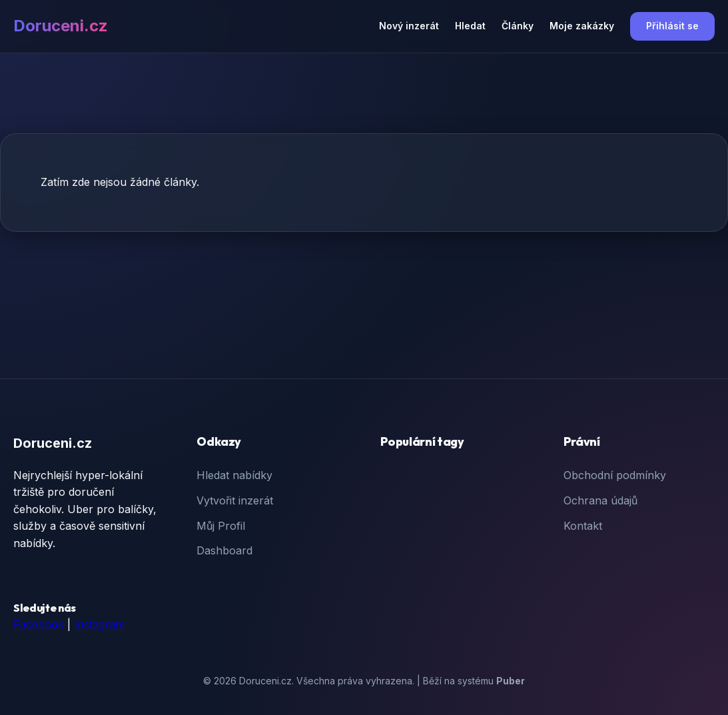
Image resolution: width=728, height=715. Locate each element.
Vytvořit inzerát (235, 500)
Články (518, 26)
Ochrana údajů (600, 500)
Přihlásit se (672, 26)
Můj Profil (221, 526)
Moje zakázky (582, 26)
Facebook (39, 624)
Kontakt (583, 526)
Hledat (470, 26)
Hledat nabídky (234, 475)
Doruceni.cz (61, 26)
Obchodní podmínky (615, 475)
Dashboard (224, 550)
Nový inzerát (409, 26)
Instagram (99, 624)
